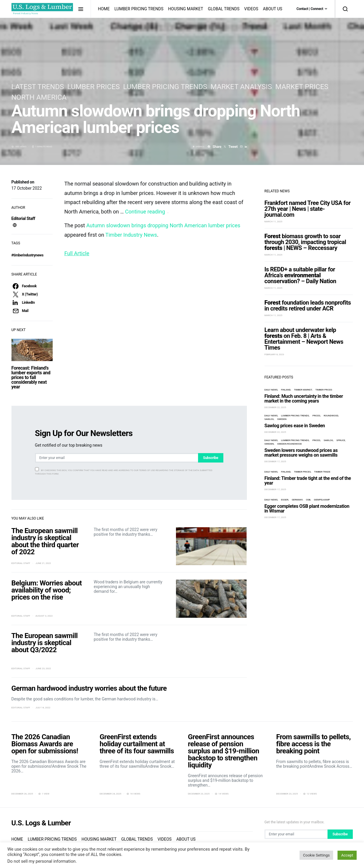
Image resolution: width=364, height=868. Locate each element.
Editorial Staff (23, 218)
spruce (341, 430)
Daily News (271, 379)
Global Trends (223, 9)
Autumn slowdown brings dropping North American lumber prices (163, 225)
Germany (297, 489)
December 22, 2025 (275, 397)
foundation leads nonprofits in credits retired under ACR (308, 295)
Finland (286, 379)
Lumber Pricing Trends (139, 9)
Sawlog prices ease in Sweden (295, 415)
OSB (308, 489)
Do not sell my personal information (41, 861)
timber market (303, 379)
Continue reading (147, 212)
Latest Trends (38, 87)
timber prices (324, 379)
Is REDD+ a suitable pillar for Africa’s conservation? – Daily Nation (300, 265)
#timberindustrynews (28, 255)
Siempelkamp (322, 489)
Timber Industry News (131, 235)
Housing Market (186, 9)
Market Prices (302, 87)
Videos (251, 9)
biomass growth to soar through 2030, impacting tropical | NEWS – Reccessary (305, 232)
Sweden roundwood (290, 434)
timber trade (322, 461)
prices (316, 405)
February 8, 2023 (274, 344)
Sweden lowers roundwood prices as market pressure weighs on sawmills (301, 442)
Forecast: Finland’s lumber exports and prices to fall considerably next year (31, 377)
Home (104, 9)
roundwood (331, 405)
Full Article (77, 253)
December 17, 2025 (275, 451)
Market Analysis (241, 87)
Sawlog (269, 409)
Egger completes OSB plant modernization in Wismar (307, 498)
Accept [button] (347, 855)
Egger (285, 489)
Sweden (282, 409)
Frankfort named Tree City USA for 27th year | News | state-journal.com (308, 198)
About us (273, 9)
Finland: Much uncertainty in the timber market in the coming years (304, 388)
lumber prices (94, 87)
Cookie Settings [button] (316, 855)
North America (39, 97)
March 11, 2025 (274, 211)
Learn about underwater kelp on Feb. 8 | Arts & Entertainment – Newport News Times (304, 328)
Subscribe (211, 458)
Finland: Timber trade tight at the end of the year (308, 470)
